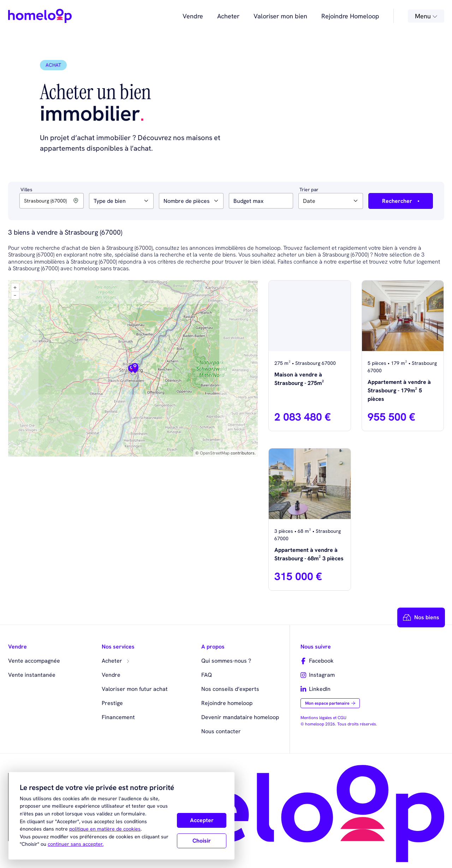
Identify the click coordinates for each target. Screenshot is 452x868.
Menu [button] (426, 16)
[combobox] (121, 201)
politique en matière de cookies (105, 829)
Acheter (228, 16)
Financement (118, 717)
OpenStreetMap (215, 453)
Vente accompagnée (34, 661)
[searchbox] (96, 201)
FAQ (207, 675)
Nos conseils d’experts (230, 689)
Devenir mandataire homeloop (240, 717)
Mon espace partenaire (330, 703)
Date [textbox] (309, 201)
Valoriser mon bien (280, 16)
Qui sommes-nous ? (226, 661)
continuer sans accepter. (76, 844)
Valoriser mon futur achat (135, 689)
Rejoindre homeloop (227, 703)
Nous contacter (221, 731)
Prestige (112, 703)
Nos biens (421, 617)
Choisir (202, 841)
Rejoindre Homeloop (350, 16)
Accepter (202, 820)
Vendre (193, 16)
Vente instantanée (32, 675)
